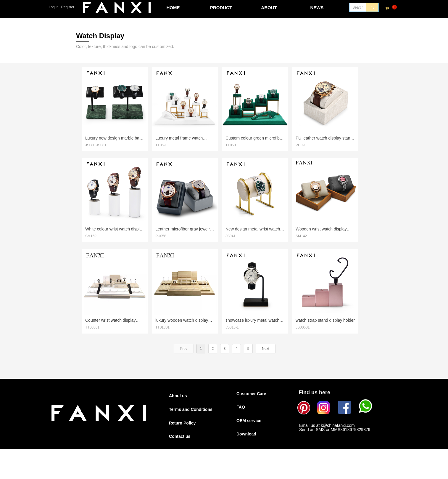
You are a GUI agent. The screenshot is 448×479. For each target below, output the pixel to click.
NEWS (317, 8)
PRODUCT (221, 8)
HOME (173, 8)
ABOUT (269, 8)
